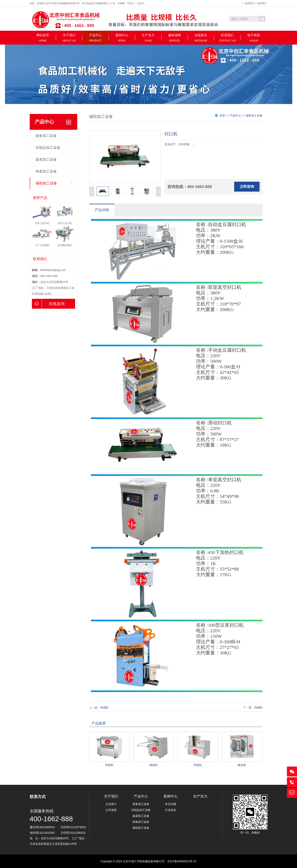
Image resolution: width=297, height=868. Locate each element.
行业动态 (171, 810)
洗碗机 (258, 708)
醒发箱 (242, 765)
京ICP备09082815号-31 (182, 861)
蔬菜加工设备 (46, 159)
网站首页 (43, 38)
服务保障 (175, 38)
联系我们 (262, 3)
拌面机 (198, 765)
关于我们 (69, 38)
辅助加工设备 (46, 183)
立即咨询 (247, 187)
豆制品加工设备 (48, 148)
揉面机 (154, 765)
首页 (222, 116)
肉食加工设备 (46, 171)
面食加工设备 (46, 136)
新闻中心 (122, 38)
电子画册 (254, 38)
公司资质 (111, 810)
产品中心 (96, 38)
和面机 (104, 708)
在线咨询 (48, 304)
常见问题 (171, 804)
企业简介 (111, 804)
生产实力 (148, 38)
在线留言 (249, 3)
